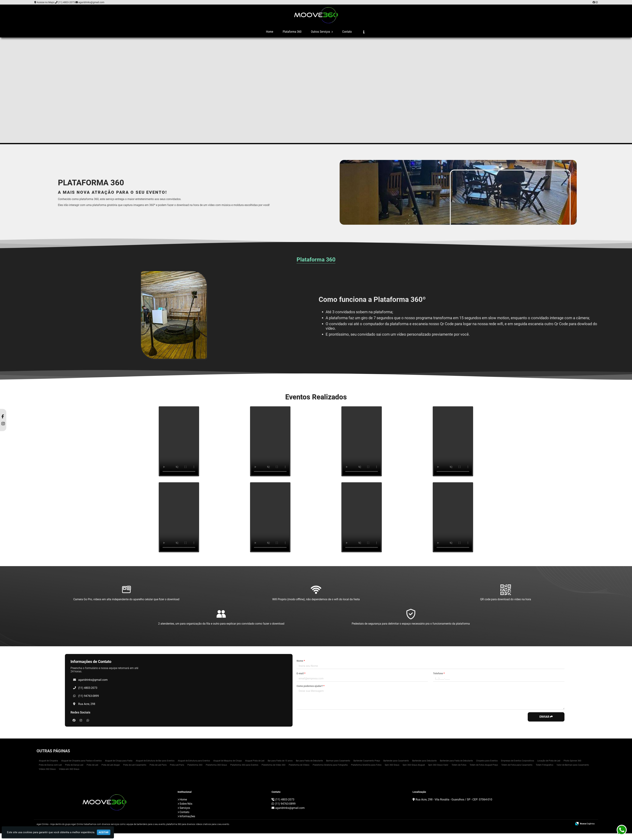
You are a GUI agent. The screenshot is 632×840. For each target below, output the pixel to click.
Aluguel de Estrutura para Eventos (194, 761)
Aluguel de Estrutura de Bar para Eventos (155, 761)
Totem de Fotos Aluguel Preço (484, 765)
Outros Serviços (322, 32)
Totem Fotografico (545, 765)
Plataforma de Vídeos (299, 765)
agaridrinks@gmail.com (91, 2)
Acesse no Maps (46, 2)
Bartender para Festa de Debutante (456, 761)
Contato (347, 32)
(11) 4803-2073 (66, 2)
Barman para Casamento (338, 761)
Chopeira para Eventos (487, 761)
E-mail (301, 673)
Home (270, 32)
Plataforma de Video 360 (273, 765)
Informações (187, 816)
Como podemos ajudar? (310, 686)
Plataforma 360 (292, 32)
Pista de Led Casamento (135, 765)
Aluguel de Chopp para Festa (119, 761)
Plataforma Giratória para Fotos (366, 765)
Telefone (439, 673)
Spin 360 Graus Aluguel (414, 765)
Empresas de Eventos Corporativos (517, 761)
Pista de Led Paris (158, 765)
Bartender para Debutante (424, 761)
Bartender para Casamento (396, 761)
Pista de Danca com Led (50, 765)
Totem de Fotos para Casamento (517, 765)
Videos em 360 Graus (69, 769)
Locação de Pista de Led (549, 761)
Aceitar (104, 832)
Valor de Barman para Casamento (573, 765)
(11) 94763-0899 (89, 696)
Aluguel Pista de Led (255, 761)
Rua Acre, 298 (87, 704)
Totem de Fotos (459, 765)
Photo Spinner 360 (572, 761)
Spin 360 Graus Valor (438, 765)
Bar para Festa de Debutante (309, 761)
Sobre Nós (186, 804)
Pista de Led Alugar (111, 765)
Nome (301, 661)
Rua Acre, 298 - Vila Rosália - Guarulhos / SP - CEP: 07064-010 (454, 799)
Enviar (546, 717)
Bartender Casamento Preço (367, 761)
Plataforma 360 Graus (216, 765)
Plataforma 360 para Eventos (244, 765)
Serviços (185, 808)
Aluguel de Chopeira (48, 761)
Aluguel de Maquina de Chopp (228, 761)
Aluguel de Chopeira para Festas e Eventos (81, 761)
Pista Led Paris (177, 765)
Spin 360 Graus (392, 765)
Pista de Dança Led (74, 765)
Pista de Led (92, 765)
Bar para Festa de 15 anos (280, 761)
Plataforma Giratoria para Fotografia (330, 765)
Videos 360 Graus (47, 769)
